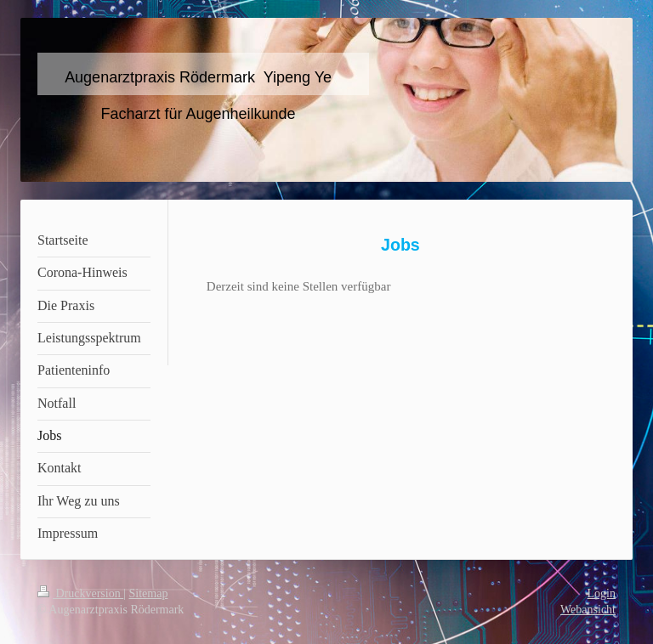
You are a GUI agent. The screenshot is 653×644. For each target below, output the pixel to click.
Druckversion (80, 593)
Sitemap (149, 593)
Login (602, 593)
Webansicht (588, 610)
